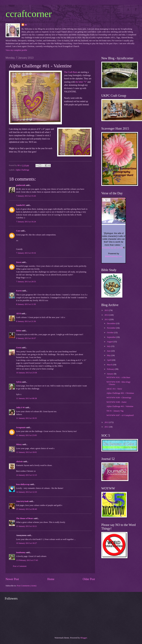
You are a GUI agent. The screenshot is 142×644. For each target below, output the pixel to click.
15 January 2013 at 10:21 (26, 526)
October (110, 333)
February (111, 369)
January (110, 374)
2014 (107, 315)
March (110, 365)
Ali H (19, 314)
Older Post (89, 579)
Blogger (84, 638)
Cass (18, 231)
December (111, 323)
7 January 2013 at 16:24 (26, 222)
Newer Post (12, 579)
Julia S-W (21, 407)
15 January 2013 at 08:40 (26, 509)
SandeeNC (21, 205)
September (112, 337)
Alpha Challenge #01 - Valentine (120, 406)
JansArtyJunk (22, 501)
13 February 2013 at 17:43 (27, 560)
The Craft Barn (71, 72)
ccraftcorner (29, 14)
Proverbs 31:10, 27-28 (112, 248)
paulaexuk (21, 185)
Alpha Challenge (22, 170)
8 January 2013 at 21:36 (26, 321)
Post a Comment (20, 566)
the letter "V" (81, 82)
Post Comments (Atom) (27, 586)
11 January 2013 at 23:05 (26, 435)
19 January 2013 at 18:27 (26, 543)
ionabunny (21, 552)
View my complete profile (16, 50)
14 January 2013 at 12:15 (26, 475)
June (109, 351)
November (112, 328)
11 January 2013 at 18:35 (26, 418)
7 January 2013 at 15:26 (26, 196)
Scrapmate (21, 427)
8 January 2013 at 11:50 (26, 304)
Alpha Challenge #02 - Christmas (120, 393)
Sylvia (19, 382)
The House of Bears (25, 518)
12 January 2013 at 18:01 (26, 452)
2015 (107, 310)
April (109, 360)
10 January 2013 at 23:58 (26, 373)
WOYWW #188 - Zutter (116, 402)
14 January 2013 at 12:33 (26, 492)
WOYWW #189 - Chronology (119, 398)
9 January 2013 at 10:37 (26, 338)
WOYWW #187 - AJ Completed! (120, 415)
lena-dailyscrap (23, 484)
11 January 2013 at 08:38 (26, 398)
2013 (107, 319)
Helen (19, 331)
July (109, 346)
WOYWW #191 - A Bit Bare (118, 377)
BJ (26, 25)
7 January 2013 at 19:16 (26, 253)
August (110, 342)
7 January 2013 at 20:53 (26, 282)
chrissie (19, 462)
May (109, 355)
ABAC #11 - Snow (114, 389)
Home (51, 579)
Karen (19, 291)
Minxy (19, 444)
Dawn (19, 262)
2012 (107, 422)
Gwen (19, 348)
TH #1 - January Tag (115, 411)
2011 (107, 427)
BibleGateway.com (114, 256)
